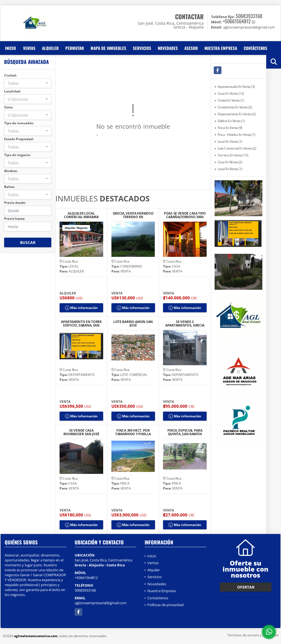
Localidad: (12, 91)
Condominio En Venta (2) (235, 107)
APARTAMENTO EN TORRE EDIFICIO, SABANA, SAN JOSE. (81, 324)
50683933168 (249, 16)
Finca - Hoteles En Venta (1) (237, 135)
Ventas (29, 48)
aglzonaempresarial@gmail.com (101, 603)
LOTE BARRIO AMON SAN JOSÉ (133, 324)
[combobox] (28, 83)
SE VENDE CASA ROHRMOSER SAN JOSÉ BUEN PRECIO (82, 432)
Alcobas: (11, 171)
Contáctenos (255, 48)
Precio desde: (15, 203)
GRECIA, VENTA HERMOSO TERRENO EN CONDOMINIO (133, 215)
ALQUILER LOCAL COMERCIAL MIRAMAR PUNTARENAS (81, 215)
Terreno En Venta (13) (233, 155)
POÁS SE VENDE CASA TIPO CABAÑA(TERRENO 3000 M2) (185, 215)
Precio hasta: (15, 219)
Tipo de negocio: (17, 155)
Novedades (168, 48)
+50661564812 (237, 21)
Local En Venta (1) (230, 141)
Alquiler (50, 48)
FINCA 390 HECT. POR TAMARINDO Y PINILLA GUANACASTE (133, 432)
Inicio (10, 48)
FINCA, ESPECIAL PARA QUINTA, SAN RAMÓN (185, 432)
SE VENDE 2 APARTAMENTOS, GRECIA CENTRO (185, 324)
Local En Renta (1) (230, 169)
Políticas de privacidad (165, 605)
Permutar (75, 48)
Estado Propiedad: (19, 139)
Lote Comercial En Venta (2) (237, 148)
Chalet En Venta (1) (231, 100)
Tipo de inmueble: (19, 123)
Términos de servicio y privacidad (253, 635)
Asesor (191, 48)
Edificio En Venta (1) (231, 121)
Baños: (9, 187)
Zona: (9, 107)
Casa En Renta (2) (230, 162)
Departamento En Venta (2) (237, 114)
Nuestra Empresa (221, 48)
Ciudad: (10, 75)
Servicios (142, 48)
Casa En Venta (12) (231, 93)
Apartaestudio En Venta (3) (236, 87)
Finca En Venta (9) (230, 128)
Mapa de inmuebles (108, 48)
